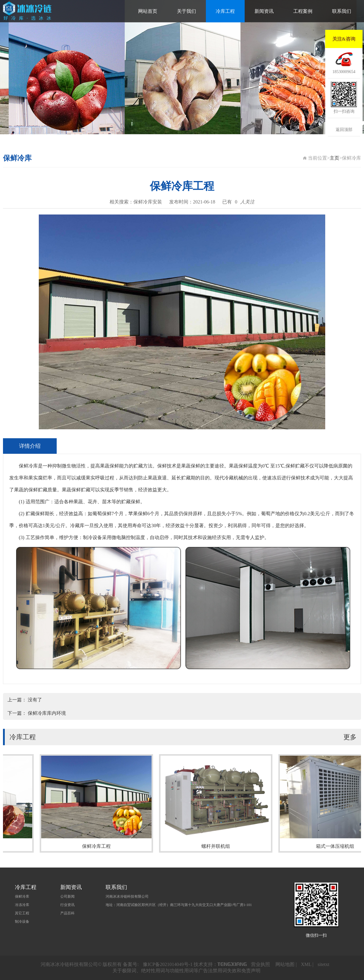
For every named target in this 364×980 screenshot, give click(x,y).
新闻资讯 (264, 11)
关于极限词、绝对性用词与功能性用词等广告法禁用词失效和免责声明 (186, 971)
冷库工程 (225, 11)
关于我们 (186, 11)
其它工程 (22, 913)
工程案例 (303, 11)
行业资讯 (67, 905)
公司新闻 (67, 896)
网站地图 (285, 964)
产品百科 (67, 913)
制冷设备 (22, 922)
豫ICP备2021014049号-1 (168, 964)
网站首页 (148, 11)
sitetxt (324, 964)
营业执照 (260, 964)
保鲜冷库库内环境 (47, 713)
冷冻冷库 (22, 905)
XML (306, 964)
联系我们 (342, 11)
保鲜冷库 (22, 896)
